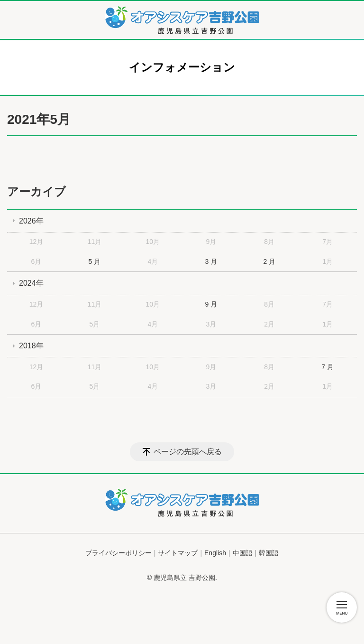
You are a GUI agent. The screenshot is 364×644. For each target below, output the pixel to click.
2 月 (269, 261)
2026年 (31, 221)
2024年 (31, 283)
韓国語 (269, 553)
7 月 (328, 367)
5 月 (95, 261)
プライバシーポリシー (118, 553)
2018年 (31, 346)
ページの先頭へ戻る (188, 452)
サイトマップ (178, 553)
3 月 (211, 261)
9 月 (211, 304)
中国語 (243, 553)
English (215, 553)
